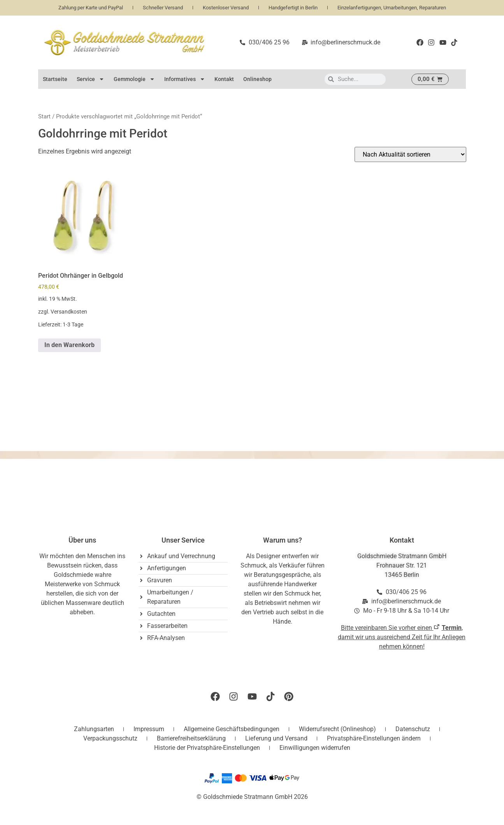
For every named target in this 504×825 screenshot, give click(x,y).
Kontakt (224, 79)
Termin (452, 628)
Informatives (185, 79)
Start (44, 116)
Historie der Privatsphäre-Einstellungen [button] (207, 748)
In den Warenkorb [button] (69, 345)
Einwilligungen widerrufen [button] (315, 748)
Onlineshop (257, 79)
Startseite (55, 79)
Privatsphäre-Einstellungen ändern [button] (374, 738)
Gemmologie (134, 79)
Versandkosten (69, 312)
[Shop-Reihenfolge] (410, 154)
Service (90, 79)
